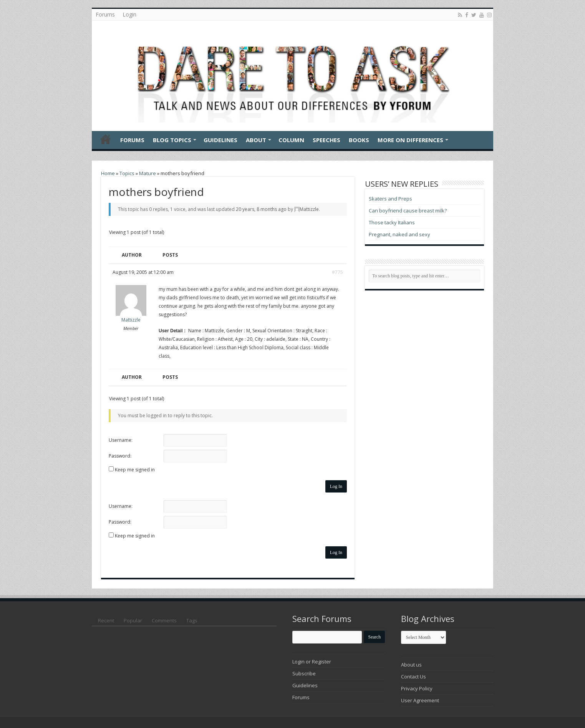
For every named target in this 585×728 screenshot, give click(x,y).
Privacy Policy (417, 688)
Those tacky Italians (392, 222)
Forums (105, 14)
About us (411, 665)
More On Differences (410, 140)
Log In (336, 486)
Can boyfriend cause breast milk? (408, 211)
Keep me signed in (135, 470)
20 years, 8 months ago (261, 209)
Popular (133, 620)
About (256, 140)
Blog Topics (172, 140)
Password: (120, 456)
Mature (147, 173)
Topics (127, 173)
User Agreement (420, 700)
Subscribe (304, 673)
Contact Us (413, 677)
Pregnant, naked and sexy (399, 234)
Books (359, 140)
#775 (337, 272)
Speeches (326, 140)
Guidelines (220, 140)
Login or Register (312, 662)
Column (291, 140)
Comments (164, 620)
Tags (192, 620)
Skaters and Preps (390, 199)
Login (129, 14)
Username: (121, 440)
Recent (106, 620)
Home (106, 139)
